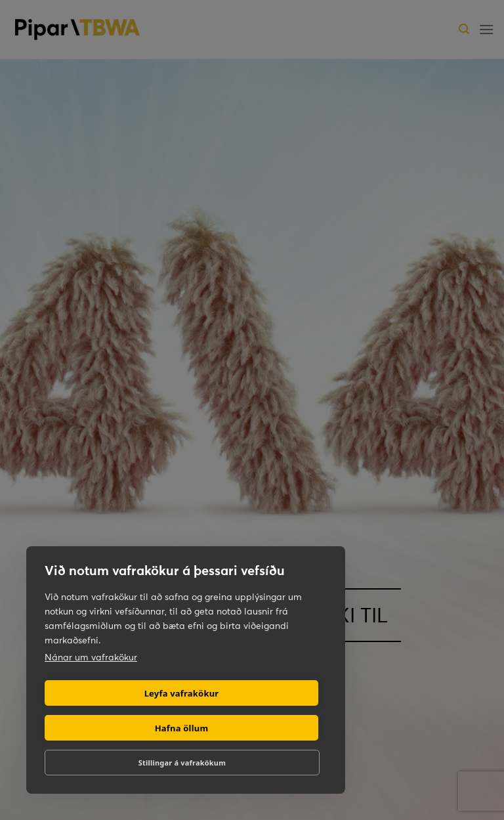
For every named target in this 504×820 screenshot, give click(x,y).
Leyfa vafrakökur (182, 693)
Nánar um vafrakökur (91, 657)
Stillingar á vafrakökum (182, 763)
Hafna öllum (182, 728)
